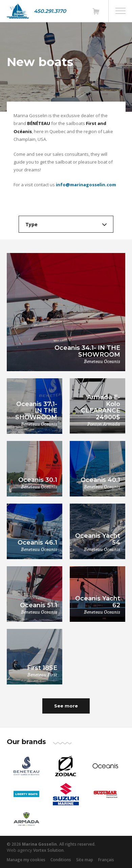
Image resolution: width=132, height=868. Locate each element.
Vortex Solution (48, 850)
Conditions (61, 860)
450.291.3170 (50, 11)
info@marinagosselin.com (86, 185)
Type (31, 224)
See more (66, 706)
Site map (85, 860)
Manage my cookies (26, 860)
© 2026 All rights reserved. (51, 844)
